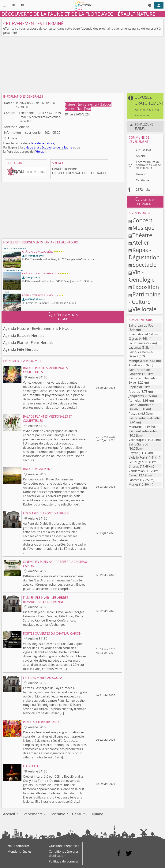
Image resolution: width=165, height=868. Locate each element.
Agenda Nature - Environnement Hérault (37, 328)
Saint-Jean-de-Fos (141, 325)
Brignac (134, 466)
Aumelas (135, 400)
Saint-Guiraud (138, 444)
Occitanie (142, 180)
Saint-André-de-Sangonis (140, 372)
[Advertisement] (82, 65)
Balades (106, 104)
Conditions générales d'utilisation (64, 854)
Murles (133, 484)
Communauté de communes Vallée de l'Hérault (148, 165)
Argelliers (135, 365)
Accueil (9, 814)
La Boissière (137, 343)
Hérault (41, 152)
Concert (142, 220)
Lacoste (134, 480)
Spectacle (145, 265)
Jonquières (136, 396)
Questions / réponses (64, 846)
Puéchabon (137, 334)
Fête (88, 109)
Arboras (134, 392)
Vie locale (144, 309)
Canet (133, 475)
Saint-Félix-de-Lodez (143, 431)
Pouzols (134, 414)
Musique (144, 228)
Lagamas (135, 348)
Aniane (141, 156)
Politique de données (64, 861)
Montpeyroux (138, 361)
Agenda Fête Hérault (21, 349)
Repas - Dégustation (144, 254)
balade (28, 147)
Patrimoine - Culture (144, 298)
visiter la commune (145, 202)
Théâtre (142, 235)
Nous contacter (18, 846)
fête (34, 143)
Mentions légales (19, 851)
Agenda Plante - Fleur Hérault (28, 342)
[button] (145, 106)
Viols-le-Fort (137, 457)
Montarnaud (137, 427)
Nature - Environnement (83, 104)
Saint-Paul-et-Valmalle (144, 418)
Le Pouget (136, 462)
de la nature (46, 143)
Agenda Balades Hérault (24, 335)
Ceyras (133, 453)
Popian (133, 387)
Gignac (133, 339)
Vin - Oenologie (142, 276)
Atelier (141, 242)
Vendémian (137, 471)
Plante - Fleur (75, 109)
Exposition (146, 287)
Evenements (32, 814)
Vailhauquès (137, 440)
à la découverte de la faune (53, 147)
